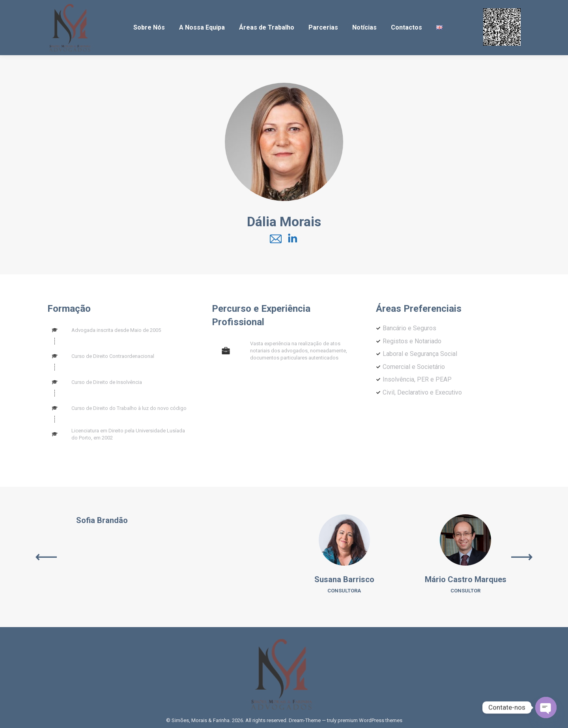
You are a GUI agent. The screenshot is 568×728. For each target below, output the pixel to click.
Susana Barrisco (344, 579)
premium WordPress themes (370, 720)
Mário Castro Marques (466, 579)
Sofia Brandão (102, 520)
